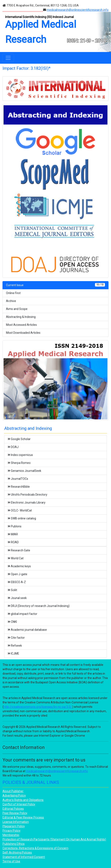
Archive (11, 301)
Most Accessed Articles (21, 325)
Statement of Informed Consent (24, 857)
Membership (11, 835)
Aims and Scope (17, 309)
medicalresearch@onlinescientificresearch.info (78, 10)
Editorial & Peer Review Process (23, 817)
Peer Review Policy (15, 813)
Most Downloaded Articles (23, 333)
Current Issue (55, 285)
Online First (13, 293)
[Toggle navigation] (8, 58)
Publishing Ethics (14, 844)
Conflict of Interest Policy (19, 804)
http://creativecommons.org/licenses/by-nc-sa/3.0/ (38, 707)
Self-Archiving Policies (17, 853)
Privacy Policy (11, 831)
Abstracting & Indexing (21, 317)
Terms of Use (11, 861)
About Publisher (13, 791)
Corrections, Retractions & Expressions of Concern (35, 848)
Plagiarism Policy (14, 826)
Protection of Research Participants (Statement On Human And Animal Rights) (54, 839)
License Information (16, 822)
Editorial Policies (13, 809)
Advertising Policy (14, 796)
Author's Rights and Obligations (23, 800)
